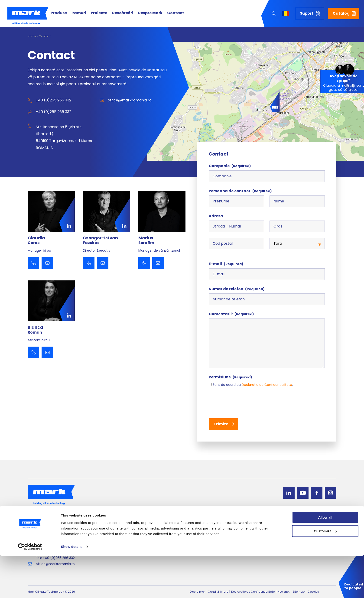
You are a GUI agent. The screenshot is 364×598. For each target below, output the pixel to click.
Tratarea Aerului (120, 529)
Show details (72, 589)
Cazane (188, 547)
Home (32, 36)
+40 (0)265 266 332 (54, 100)
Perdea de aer (193, 541)
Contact (176, 13)
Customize (325, 573)
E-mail (226, 264)
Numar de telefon (237, 289)
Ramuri (79, 13)
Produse (59, 13)
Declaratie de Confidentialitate (267, 385)
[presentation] (244, 402)
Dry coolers (116, 547)
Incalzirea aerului (196, 535)
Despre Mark (150, 13)
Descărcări (123, 13)
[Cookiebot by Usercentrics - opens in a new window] (30, 589)
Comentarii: (231, 314)
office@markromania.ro (130, 100)
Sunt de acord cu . (253, 385)
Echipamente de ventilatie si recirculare (140, 535)
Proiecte (99, 13)
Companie (230, 166)
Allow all (325, 560)
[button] (275, 102)
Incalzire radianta (121, 541)
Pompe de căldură (197, 529)
